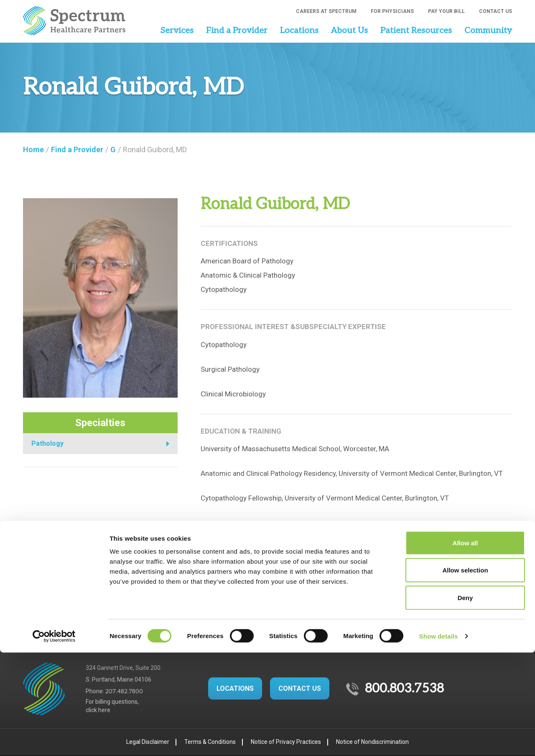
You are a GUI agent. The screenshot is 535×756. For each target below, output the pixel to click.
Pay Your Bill (446, 11)
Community (488, 31)
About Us (349, 31)
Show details (439, 739)
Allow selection (465, 674)
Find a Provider (237, 31)
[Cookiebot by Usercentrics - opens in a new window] (54, 740)
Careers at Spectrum (326, 11)
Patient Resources (416, 31)
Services (177, 31)
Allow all (465, 646)
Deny (465, 701)
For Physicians (392, 11)
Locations (299, 31)
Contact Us (496, 11)
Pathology (47, 443)
